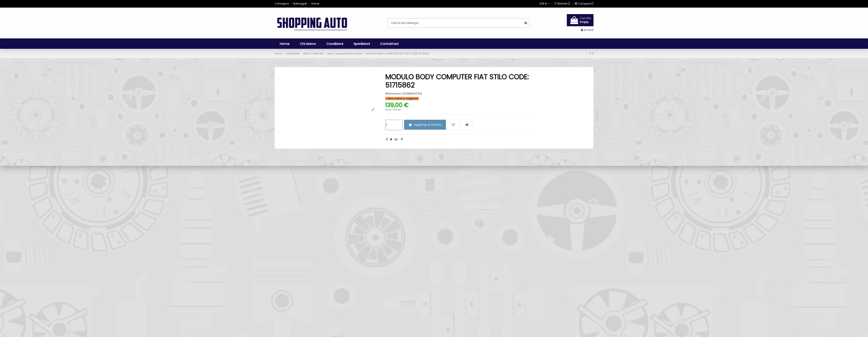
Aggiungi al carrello (425, 125)
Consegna (282, 4)
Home (315, 4)
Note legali (300, 4)
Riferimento (393, 94)
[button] (308, 44)
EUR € (545, 4)
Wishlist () (562, 4)
